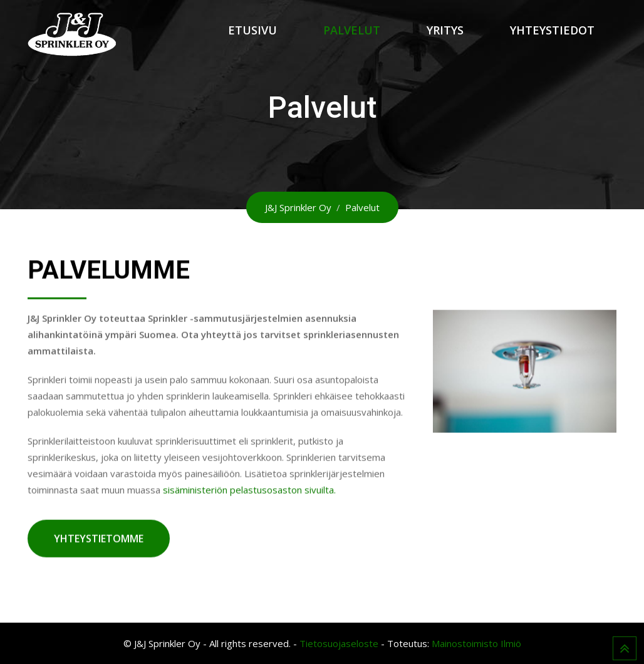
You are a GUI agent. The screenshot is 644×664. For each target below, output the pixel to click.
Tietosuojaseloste (339, 643)
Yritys (445, 30)
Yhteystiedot (552, 30)
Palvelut (352, 30)
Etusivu (252, 30)
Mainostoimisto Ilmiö (476, 643)
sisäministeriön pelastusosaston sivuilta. (249, 490)
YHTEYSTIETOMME (99, 539)
